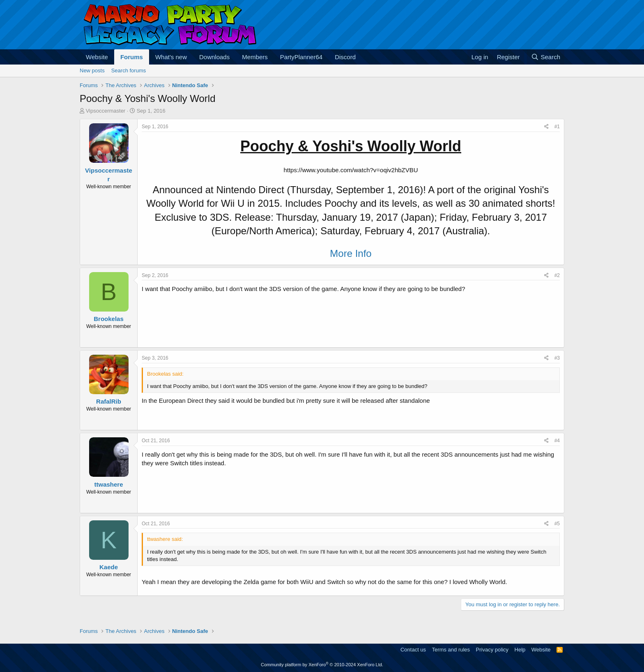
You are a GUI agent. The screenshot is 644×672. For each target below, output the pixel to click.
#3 (557, 358)
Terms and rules (451, 650)
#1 (557, 127)
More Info (351, 253)
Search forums (129, 70)
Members (255, 57)
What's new (171, 57)
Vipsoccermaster (106, 111)
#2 (557, 275)
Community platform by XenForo (322, 665)
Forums (132, 57)
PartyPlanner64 (301, 57)
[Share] (546, 127)
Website (97, 57)
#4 (557, 441)
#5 (557, 524)
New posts (92, 70)
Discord (345, 57)
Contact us (413, 650)
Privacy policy (492, 650)
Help (520, 650)
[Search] (546, 57)
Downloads (214, 57)
